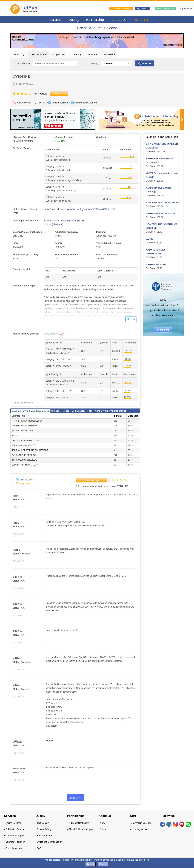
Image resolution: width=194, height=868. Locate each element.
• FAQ (39, 848)
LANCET (150, 239)
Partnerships (96, 20)
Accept (90, 864)
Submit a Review (91, 480)
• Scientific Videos (13, 848)
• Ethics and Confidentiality (49, 842)
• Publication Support (14, 829)
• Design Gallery (44, 829)
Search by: (19, 54)
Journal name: (23, 63)
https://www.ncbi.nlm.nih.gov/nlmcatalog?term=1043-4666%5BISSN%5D (80, 209)
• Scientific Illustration (15, 842)
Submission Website (87, 103)
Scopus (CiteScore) (54, 224)
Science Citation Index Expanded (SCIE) (64, 221)
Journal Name (39, 54)
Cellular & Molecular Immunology (26, 440)
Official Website (60, 103)
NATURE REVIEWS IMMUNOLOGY (27, 421)
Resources (141, 20)
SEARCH (144, 64)
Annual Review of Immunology (25, 426)
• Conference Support (15, 836)
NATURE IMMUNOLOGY (22, 431)
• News (102, 823)
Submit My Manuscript (121, 9)
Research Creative (165, 9)
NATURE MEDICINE (156, 264)
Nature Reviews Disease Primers (163, 203)
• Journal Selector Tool (141, 823)
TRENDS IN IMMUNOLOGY (24, 445)
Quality (74, 20)
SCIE (41, 103)
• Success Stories (44, 836)
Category (77, 54)
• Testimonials (42, 823)
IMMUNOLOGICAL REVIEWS (24, 460)
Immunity (16, 436)
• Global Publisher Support (80, 829)
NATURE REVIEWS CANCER (161, 213)
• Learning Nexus (138, 829)
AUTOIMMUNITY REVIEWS (24, 455)
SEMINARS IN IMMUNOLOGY (25, 465)
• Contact (103, 829)
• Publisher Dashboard (78, 823)
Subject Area (59, 54)
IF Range (93, 54)
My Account (142, 9)
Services (56, 20)
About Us (119, 20)
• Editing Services (13, 823)
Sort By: (95, 63)
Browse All (109, 54)
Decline (103, 864)
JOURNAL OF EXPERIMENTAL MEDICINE (30, 450)
